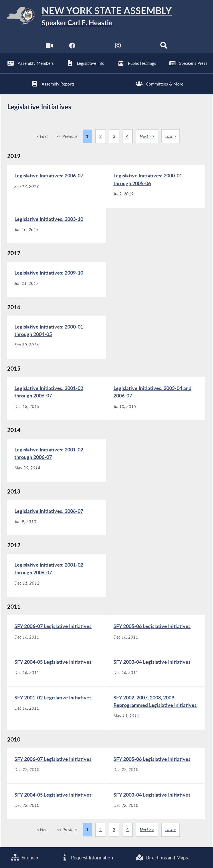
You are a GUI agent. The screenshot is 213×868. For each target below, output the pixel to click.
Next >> (147, 136)
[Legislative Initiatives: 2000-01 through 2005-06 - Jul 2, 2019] (156, 186)
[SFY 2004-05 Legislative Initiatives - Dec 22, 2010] (57, 801)
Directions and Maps (162, 858)
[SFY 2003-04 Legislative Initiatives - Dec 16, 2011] (156, 669)
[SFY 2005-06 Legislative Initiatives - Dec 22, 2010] (156, 766)
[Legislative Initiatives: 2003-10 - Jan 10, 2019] (57, 226)
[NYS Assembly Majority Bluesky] (141, 47)
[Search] (164, 47)
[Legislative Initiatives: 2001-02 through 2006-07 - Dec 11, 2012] (57, 575)
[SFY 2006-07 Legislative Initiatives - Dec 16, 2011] (57, 633)
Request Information (87, 858)
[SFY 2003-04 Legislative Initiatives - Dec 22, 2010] (156, 801)
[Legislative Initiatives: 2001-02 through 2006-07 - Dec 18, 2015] (57, 399)
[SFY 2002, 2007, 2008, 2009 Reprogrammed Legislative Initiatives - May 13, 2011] (156, 708)
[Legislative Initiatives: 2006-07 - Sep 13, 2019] (57, 186)
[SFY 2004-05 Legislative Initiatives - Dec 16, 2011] (57, 669)
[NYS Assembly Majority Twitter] (95, 47)
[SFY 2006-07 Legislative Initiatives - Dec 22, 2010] (57, 766)
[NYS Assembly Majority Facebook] (72, 47)
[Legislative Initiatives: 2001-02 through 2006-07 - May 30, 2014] (57, 460)
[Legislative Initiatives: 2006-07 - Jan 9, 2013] (57, 518)
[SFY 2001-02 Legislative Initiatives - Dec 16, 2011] (57, 708)
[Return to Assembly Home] (106, 17)
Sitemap (25, 858)
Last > (171, 136)
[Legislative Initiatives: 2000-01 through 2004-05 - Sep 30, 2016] (57, 337)
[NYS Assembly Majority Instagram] (118, 47)
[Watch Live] (49, 47)
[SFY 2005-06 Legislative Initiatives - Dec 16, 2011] (156, 633)
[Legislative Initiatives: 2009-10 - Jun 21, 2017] (57, 280)
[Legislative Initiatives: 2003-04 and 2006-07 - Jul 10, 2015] (156, 399)
